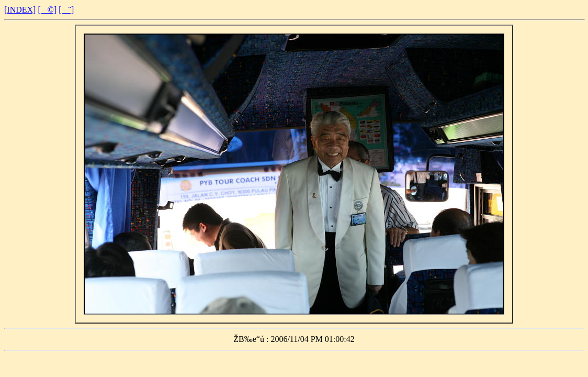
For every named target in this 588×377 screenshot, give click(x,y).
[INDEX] (20, 10)
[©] (47, 10)
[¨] (66, 10)
